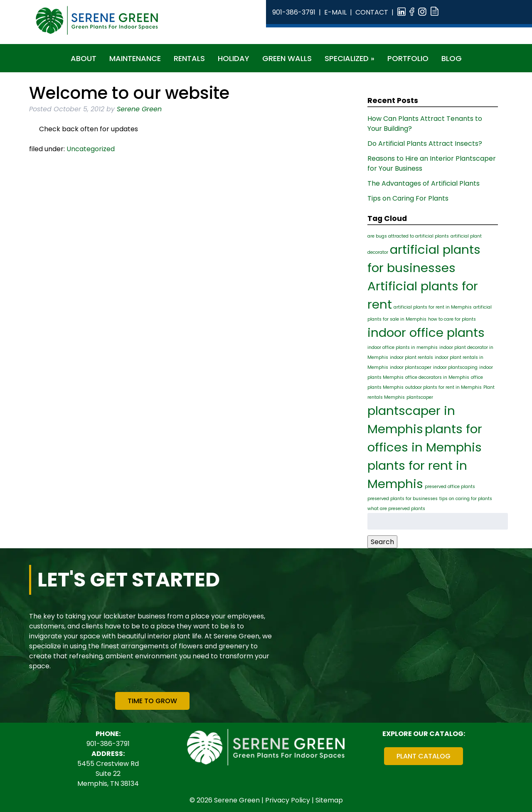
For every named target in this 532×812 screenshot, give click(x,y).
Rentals (189, 58)
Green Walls (287, 58)
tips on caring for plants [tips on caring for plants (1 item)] (466, 499)
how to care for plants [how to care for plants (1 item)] (452, 319)
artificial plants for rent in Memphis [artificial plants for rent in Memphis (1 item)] (433, 307)
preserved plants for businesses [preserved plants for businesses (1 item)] (403, 499)
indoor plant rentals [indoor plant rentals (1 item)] (411, 357)
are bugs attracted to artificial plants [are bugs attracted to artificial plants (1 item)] (408, 236)
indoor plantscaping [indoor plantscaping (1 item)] (455, 367)
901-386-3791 (294, 12)
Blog (452, 58)
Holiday (234, 58)
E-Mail (335, 12)
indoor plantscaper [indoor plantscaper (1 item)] (411, 367)
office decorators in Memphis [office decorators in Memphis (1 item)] (437, 377)
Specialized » (350, 58)
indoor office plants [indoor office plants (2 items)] (426, 332)
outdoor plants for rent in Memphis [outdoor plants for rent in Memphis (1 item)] (443, 387)
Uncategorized (91, 149)
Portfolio (408, 58)
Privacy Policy (288, 800)
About (84, 58)
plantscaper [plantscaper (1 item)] (420, 397)
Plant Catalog (424, 756)
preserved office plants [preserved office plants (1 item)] (450, 487)
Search (382, 542)
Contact (372, 12)
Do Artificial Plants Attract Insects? (425, 144)
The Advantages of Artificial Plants (424, 183)
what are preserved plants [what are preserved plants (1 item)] (396, 509)
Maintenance (135, 58)
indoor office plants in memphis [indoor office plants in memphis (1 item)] (403, 347)
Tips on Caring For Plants (408, 198)
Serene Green (139, 109)
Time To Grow (152, 701)
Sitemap (329, 800)
